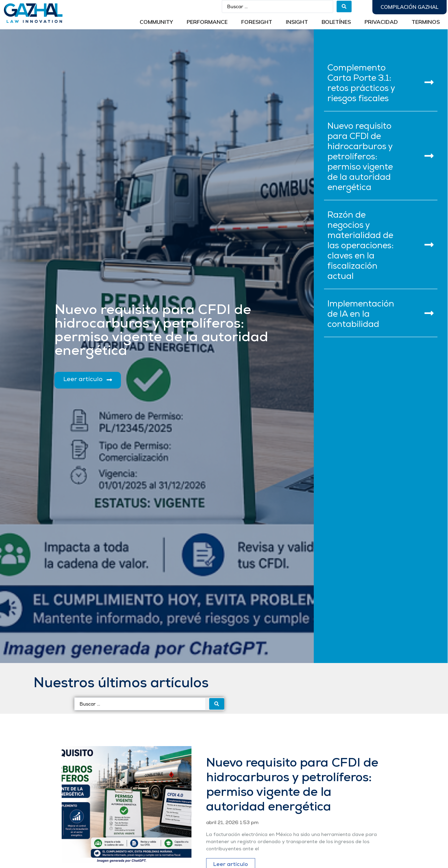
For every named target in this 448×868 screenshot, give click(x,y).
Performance (207, 22)
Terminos (426, 22)
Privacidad (381, 22)
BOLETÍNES (336, 22)
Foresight (257, 22)
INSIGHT (297, 22)
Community (156, 22)
